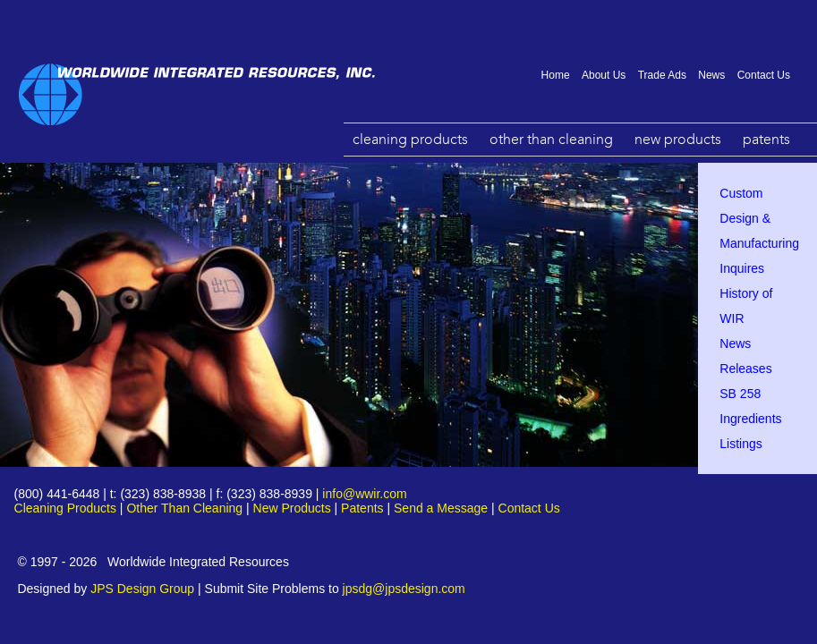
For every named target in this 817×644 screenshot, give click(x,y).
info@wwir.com (364, 494)
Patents (766, 139)
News (711, 75)
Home (556, 75)
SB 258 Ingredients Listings (750, 419)
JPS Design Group (142, 589)
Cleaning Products (410, 139)
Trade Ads (662, 75)
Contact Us (764, 75)
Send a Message (441, 508)
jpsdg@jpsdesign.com (404, 589)
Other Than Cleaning (551, 139)
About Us (604, 75)
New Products (678, 139)
